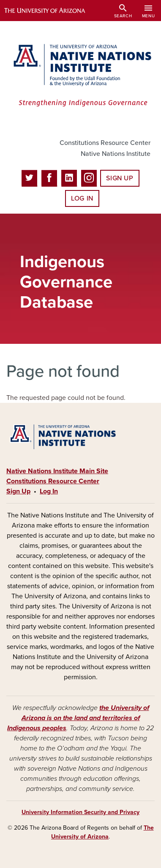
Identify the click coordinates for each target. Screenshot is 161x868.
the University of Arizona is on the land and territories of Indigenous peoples (78, 718)
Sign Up (120, 178)
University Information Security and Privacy (80, 812)
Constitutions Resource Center (105, 143)
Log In (82, 198)
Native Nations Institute (116, 154)
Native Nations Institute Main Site (57, 471)
